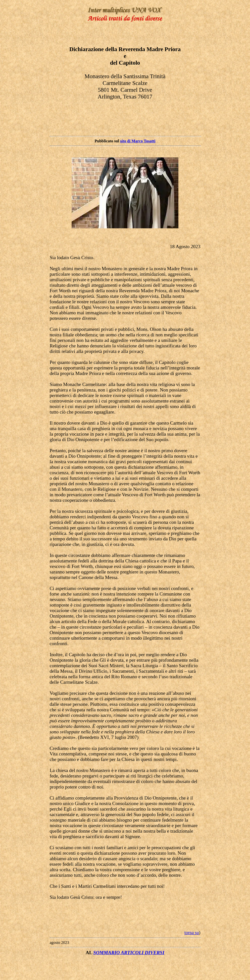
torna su (192, 933)
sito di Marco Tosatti (138, 141)
